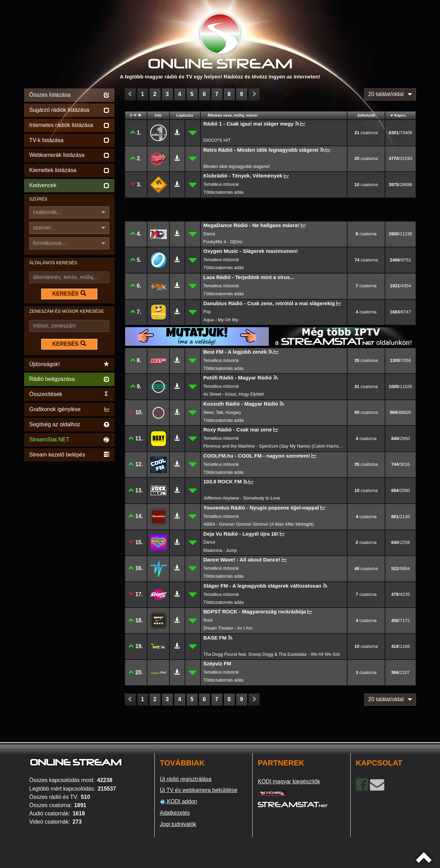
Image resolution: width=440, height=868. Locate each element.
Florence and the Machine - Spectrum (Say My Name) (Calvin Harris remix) (274, 446)
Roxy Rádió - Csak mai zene (238, 430)
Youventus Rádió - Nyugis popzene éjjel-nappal (261, 508)
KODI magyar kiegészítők (289, 781)
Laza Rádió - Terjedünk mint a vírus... (249, 277)
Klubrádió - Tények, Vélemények (243, 176)
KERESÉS (69, 293)
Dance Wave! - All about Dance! (242, 560)
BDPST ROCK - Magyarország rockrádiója (255, 612)
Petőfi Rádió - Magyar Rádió (238, 378)
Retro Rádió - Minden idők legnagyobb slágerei (261, 150)
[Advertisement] (69, 566)
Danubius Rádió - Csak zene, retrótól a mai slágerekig (269, 303)
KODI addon (179, 802)
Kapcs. (400, 115)
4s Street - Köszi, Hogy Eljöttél (234, 394)
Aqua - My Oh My (221, 320)
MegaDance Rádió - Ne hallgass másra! (251, 225)
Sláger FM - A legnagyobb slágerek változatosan (262, 586)
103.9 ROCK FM (223, 481)
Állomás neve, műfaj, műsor (233, 115)
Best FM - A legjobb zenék (235, 352)
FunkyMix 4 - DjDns (223, 242)
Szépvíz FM (217, 663)
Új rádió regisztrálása (186, 779)
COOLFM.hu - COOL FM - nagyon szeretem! (257, 456)
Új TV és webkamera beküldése (199, 790)
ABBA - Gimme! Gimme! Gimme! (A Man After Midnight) (259, 524)
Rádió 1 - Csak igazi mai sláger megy (249, 124)
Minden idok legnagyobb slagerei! (237, 166)
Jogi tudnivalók (178, 824)
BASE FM (215, 638)
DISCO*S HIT (217, 140)
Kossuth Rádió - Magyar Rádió (241, 404)
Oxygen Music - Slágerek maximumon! (251, 251)
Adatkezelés (175, 813)
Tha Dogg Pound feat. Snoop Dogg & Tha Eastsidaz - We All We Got (272, 654)
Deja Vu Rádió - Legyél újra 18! (241, 534)
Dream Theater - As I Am (228, 628)
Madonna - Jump (220, 550)
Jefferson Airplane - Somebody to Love (242, 498)
